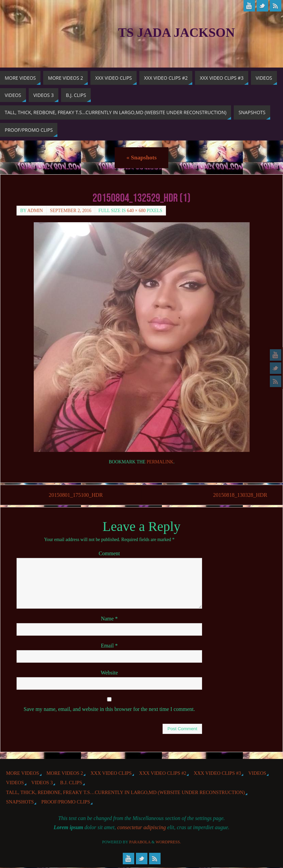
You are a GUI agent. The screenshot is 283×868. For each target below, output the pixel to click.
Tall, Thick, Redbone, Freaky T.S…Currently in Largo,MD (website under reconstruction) (125, 792)
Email (109, 646)
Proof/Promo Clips (65, 802)
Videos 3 (42, 783)
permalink (160, 462)
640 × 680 (136, 211)
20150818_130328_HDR (239, 495)
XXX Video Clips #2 (163, 773)
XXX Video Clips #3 (217, 773)
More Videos (23, 773)
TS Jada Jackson (176, 32)
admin (35, 211)
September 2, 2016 (71, 211)
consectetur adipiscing (141, 827)
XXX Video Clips (111, 773)
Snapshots (141, 157)
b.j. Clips (71, 783)
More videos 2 (65, 773)
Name (109, 619)
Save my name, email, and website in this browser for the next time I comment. (109, 709)
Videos (257, 773)
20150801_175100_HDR (76, 495)
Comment (109, 553)
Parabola (140, 842)
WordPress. (168, 842)
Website (109, 673)
